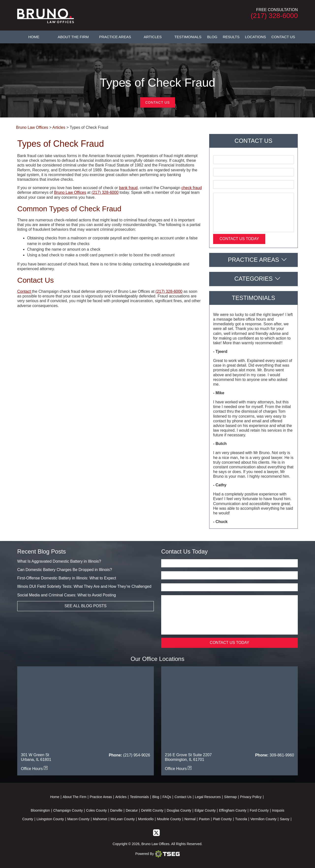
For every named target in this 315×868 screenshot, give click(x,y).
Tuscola (241, 819)
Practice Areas (115, 37)
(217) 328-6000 (274, 16)
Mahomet (100, 819)
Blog (212, 37)
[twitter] (156, 833)
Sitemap (230, 797)
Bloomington (40, 810)
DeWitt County (152, 810)
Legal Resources (208, 797)
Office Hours (34, 769)
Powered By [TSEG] (157, 854)
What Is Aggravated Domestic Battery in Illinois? (59, 561)
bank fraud (128, 188)
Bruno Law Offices (70, 192)
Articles (153, 37)
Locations (255, 37)
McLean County (123, 819)
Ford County (259, 810)
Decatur (132, 810)
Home (34, 37)
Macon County (78, 819)
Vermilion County (263, 819)
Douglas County (179, 810)
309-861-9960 (282, 755)
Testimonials (188, 37)
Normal (190, 819)
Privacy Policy (251, 797)
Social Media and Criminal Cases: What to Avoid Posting (67, 595)
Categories (253, 279)
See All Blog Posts (86, 606)
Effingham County (233, 810)
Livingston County (50, 819)
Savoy (285, 819)
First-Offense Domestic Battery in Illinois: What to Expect (67, 578)
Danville (116, 810)
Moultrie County (169, 819)
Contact (25, 291)
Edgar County (205, 810)
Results (231, 37)
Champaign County (68, 810)
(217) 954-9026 (137, 755)
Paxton (204, 819)
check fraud (192, 188)
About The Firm (73, 37)
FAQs (167, 797)
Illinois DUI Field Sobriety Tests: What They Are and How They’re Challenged (84, 586)
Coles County (96, 810)
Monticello (146, 819)
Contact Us (283, 37)
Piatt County (222, 819)
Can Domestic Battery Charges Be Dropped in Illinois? (65, 570)
